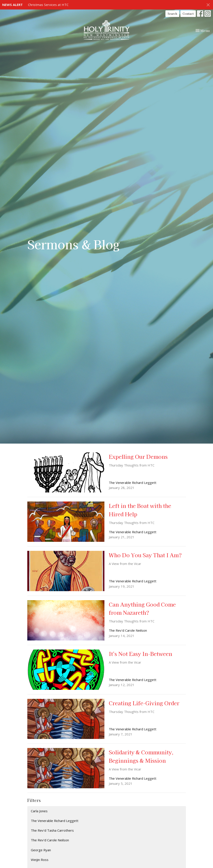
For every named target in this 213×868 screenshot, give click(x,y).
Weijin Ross (40, 860)
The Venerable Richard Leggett (55, 821)
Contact (188, 14)
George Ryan (41, 850)
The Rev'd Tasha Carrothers (52, 830)
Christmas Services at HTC (48, 5)
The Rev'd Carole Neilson (50, 840)
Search (172, 14)
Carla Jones (39, 811)
